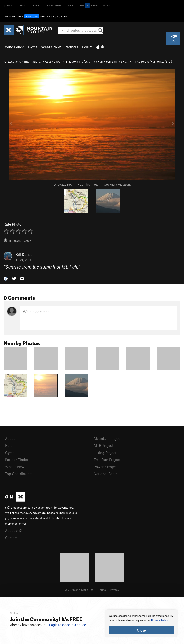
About (10, 438)
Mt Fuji (98, 61)
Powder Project (106, 467)
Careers (11, 538)
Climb (8, 5)
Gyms (33, 47)
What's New (51, 47)
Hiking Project (105, 453)
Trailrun (54, 5)
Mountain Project (108, 438)
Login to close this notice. (68, 625)
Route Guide (14, 47)
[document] (141, 624)
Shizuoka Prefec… (78, 61)
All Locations (12, 61)
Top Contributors (19, 474)
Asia (48, 61)
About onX (14, 530)
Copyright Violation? (118, 184)
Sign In (173, 38)
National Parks (105, 474)
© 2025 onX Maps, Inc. (80, 590)
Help (9, 445)
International (33, 61)
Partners (71, 47)
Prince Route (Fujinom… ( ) (152, 61)
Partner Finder (17, 460)
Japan (58, 61)
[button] (6, 278)
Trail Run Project (107, 460)
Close (141, 630)
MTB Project (103, 445)
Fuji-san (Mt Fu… (117, 61)
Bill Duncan (25, 254)
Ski (71, 5)
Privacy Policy (159, 621)
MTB (23, 5)
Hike (36, 5)
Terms (102, 590)
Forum (87, 47)
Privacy (115, 590)
